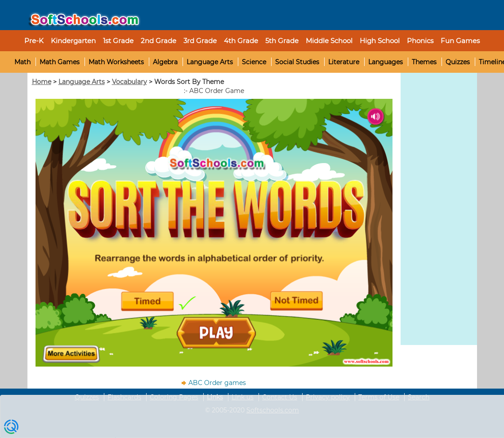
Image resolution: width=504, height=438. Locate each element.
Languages (386, 62)
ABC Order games (217, 383)
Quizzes (458, 62)
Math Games (60, 62)
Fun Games (460, 41)
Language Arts (210, 62)
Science (254, 62)
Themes (424, 62)
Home (42, 82)
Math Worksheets (116, 62)
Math (22, 62)
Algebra (165, 62)
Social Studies (297, 62)
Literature (344, 62)
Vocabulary (129, 82)
